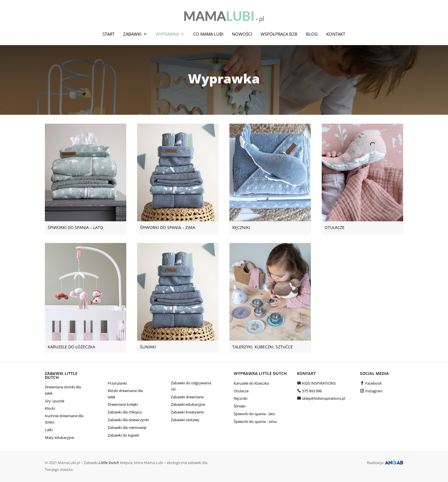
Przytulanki (117, 383)
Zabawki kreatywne (187, 412)
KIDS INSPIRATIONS (319, 383)
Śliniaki (240, 406)
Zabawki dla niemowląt (127, 427)
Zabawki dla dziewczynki (128, 420)
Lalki (49, 430)
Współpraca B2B (279, 34)
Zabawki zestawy (185, 420)
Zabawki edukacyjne (188, 404)
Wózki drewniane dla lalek (125, 394)
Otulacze (241, 391)
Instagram (374, 391)
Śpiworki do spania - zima (255, 421)
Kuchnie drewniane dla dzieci (64, 419)
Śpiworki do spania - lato (254, 414)
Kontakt (336, 34)
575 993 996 (312, 391)
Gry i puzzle (55, 401)
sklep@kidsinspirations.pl (324, 398)
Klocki (50, 408)
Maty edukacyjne (59, 437)
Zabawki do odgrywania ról (191, 386)
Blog (312, 34)
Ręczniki (241, 398)
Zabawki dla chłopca (125, 412)
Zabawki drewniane (187, 397)
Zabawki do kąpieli (123, 435)
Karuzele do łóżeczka (251, 383)
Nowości (242, 34)
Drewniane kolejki (123, 404)
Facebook (373, 383)
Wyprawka (167, 34)
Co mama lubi (208, 34)
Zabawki (132, 34)
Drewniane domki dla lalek (63, 390)
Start (109, 34)
